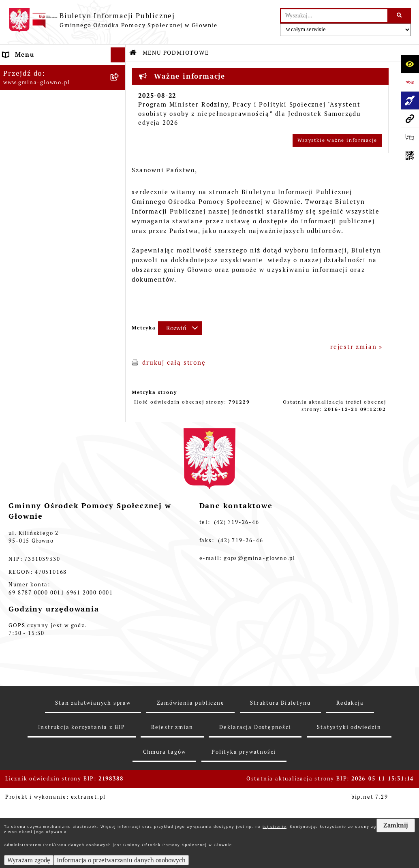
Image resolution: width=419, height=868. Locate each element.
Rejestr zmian (172, 815)
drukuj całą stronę (174, 362)
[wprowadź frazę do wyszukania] (334, 16)
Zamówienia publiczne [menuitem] (42, 459)
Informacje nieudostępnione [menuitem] (52, 444)
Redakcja (350, 791)
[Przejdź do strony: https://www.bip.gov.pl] (410, 82)
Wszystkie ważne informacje (337, 140)
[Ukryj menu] (118, 55)
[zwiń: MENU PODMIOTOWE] (120, 70)
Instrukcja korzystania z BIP (82, 815)
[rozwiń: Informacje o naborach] (120, 253)
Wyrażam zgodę (29, 860)
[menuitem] (63, 91)
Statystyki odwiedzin (349, 815)
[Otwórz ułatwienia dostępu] (410, 64)
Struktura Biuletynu (280, 791)
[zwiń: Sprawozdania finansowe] (120, 404)
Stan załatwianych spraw (93, 791)
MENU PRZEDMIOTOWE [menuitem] (43, 172)
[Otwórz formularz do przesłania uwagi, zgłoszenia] (410, 137)
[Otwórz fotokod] (410, 155)
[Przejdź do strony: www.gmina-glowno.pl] (410, 119)
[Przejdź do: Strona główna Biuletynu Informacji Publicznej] (133, 53)
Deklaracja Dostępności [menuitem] (44, 475)
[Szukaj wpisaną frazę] (400, 16)
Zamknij (396, 825)
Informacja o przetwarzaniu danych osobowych (121, 860)
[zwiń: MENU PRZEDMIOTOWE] (120, 172)
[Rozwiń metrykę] (180, 328)
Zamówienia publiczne (191, 791)
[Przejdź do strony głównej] (113, 20)
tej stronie (275, 827)
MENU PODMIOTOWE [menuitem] (39, 70)
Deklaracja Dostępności (255, 815)
